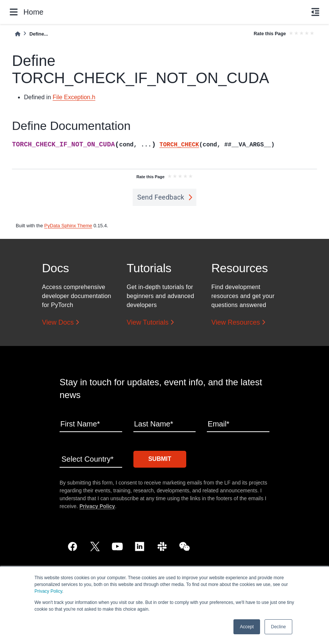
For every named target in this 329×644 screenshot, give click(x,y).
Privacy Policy (48, 591)
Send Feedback (161, 197)
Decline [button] (278, 627)
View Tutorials (148, 322)
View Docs (58, 322)
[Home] (18, 34)
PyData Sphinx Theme (68, 226)
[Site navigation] (14, 12)
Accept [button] (247, 627)
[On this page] (315, 12)
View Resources (236, 322)
